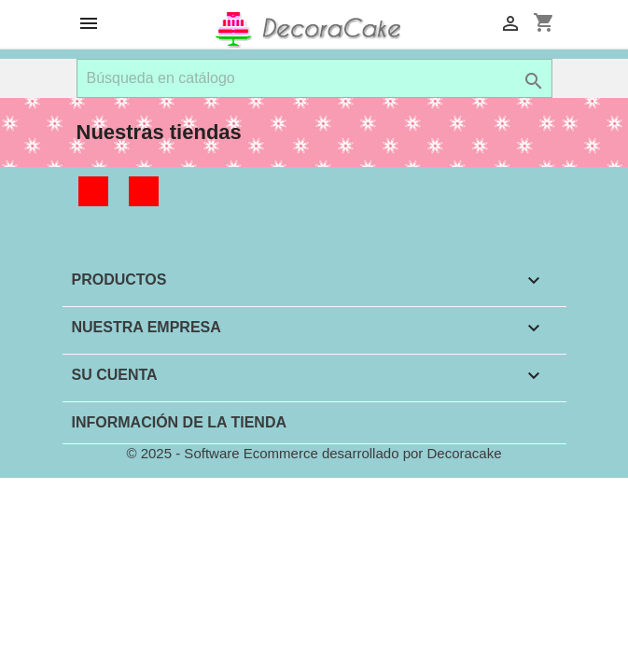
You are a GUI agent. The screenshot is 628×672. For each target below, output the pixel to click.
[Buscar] (314, 78)
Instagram (144, 191)
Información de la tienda (180, 422)
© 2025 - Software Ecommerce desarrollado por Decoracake (314, 453)
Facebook (93, 191)
